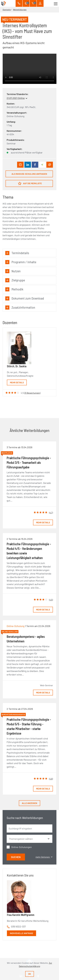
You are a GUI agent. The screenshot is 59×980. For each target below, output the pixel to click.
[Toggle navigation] (56, 3)
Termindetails (17, 253)
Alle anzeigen (30, 803)
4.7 (51, 512)
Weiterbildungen (20, 10)
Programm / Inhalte (21, 262)
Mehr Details (17, 382)
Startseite (7, 10)
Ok (30, 974)
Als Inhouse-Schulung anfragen (29, 174)
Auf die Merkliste (30, 183)
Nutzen (13, 271)
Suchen (16, 857)
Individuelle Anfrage (21, 933)
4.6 (51, 779)
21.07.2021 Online (16, 98)
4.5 (51, 600)
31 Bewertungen (32, 393)
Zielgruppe (15, 280)
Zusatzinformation (20, 307)
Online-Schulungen (21, 847)
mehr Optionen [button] (44, 857)
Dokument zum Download (25, 298)
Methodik (14, 289)
